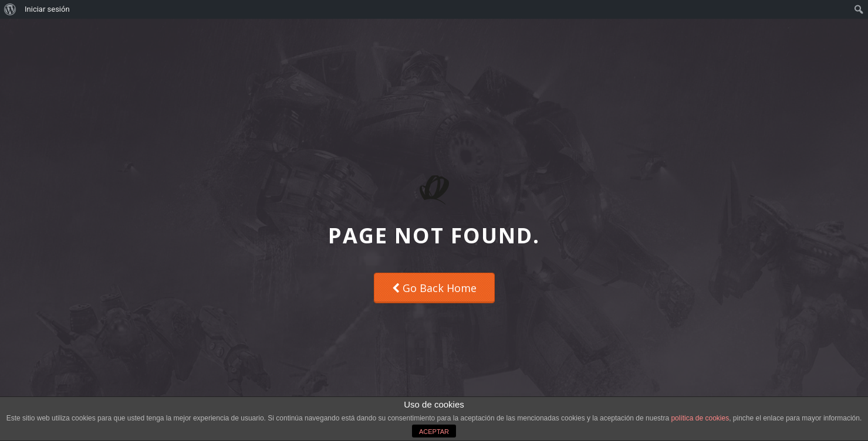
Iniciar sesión (47, 9)
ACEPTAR (434, 432)
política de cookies (700, 418)
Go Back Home (434, 288)
